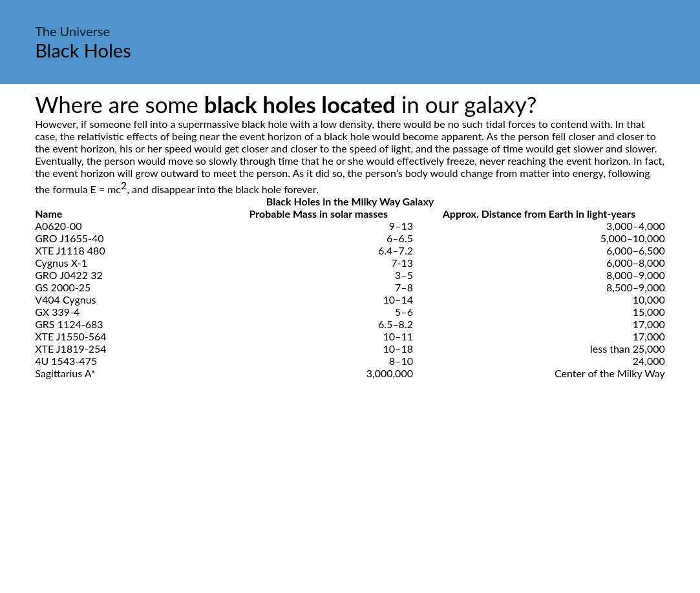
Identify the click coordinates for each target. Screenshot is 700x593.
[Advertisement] (350, 501)
